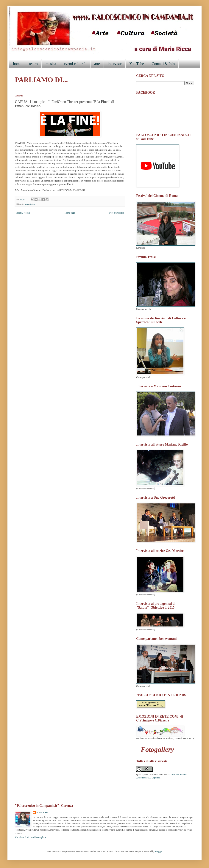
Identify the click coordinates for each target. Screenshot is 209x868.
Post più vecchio (117, 213)
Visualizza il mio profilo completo (30, 837)
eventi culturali (75, 64)
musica (51, 64)
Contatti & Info (163, 64)
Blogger (159, 851)
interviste (115, 64)
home (17, 64)
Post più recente (23, 213)
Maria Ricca (42, 813)
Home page (70, 213)
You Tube (137, 64)
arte (97, 64)
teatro (33, 64)
